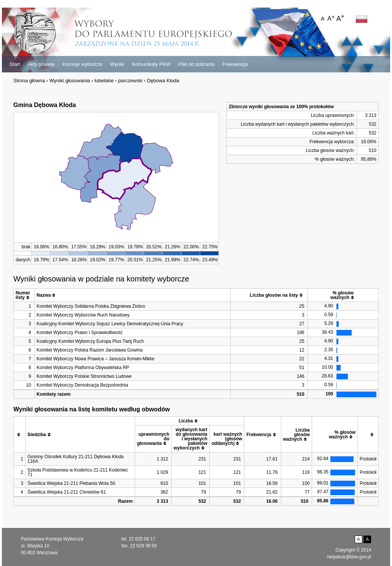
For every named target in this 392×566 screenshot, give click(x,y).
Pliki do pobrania (196, 64)
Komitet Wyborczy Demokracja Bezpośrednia (82, 385)
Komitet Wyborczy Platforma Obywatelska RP (83, 368)
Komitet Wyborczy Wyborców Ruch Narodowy (83, 315)
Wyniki (117, 64)
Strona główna (29, 81)
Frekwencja (235, 64)
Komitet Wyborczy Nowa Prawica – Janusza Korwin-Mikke (96, 359)
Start (15, 64)
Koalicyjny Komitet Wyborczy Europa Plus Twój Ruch (90, 341)
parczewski (130, 81)
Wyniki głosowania (70, 81)
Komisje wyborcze (82, 64)
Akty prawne (41, 64)
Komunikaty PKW (151, 64)
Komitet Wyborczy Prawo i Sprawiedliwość (80, 333)
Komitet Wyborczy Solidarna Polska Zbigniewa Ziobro (91, 306)
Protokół (368, 459)
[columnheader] (24, 295)
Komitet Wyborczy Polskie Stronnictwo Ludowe (84, 376)
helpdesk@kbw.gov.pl (349, 557)
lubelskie (104, 81)
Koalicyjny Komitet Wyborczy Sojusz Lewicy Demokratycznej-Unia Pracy (110, 324)
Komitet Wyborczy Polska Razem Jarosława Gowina (90, 350)
